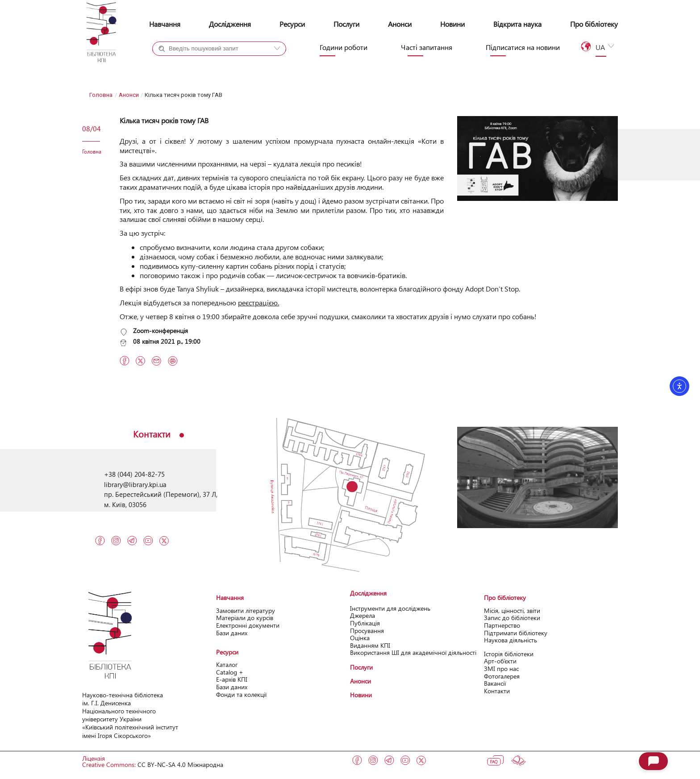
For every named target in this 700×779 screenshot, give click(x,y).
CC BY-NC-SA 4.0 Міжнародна (180, 764)
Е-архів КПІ (232, 679)
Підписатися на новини (523, 47)
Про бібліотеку (594, 24)
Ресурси (292, 24)
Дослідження (230, 24)
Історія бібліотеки (509, 654)
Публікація (365, 623)
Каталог (227, 664)
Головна (101, 95)
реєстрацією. (258, 302)
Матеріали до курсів (245, 618)
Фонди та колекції (241, 694)
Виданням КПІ (370, 645)
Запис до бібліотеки (512, 618)
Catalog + (230, 672)
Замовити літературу (246, 610)
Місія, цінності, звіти (512, 610)
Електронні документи (248, 625)
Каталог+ (182, 65)
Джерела (362, 615)
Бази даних (232, 633)
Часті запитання (427, 47)
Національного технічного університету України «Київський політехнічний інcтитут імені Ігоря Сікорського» (130, 723)
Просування (367, 631)
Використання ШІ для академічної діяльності (413, 652)
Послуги (346, 24)
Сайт (237, 65)
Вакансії (495, 683)
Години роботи (344, 47)
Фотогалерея (502, 676)
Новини (452, 24)
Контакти (497, 691)
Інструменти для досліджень (390, 608)
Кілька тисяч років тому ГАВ (164, 120)
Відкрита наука (517, 24)
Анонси (400, 24)
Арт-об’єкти (500, 661)
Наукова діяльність (510, 640)
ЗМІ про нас (501, 669)
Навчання (165, 24)
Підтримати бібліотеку (516, 633)
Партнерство (502, 625)
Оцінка (360, 638)
